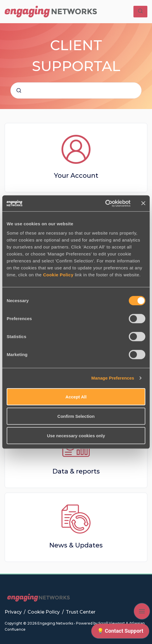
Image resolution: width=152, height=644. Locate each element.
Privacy (14, 612)
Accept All (76, 397)
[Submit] (19, 90)
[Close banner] (143, 203)
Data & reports (76, 471)
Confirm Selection (76, 416)
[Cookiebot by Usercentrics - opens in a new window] (105, 203)
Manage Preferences (113, 378)
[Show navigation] (142, 611)
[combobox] (76, 90)
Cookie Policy (58, 274)
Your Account (76, 176)
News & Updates (76, 545)
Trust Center (81, 612)
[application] (120, 632)
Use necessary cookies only (76, 435)
